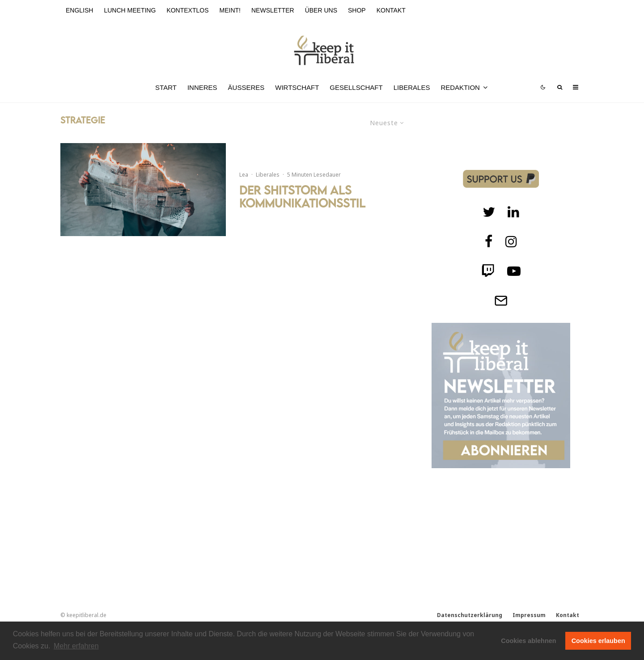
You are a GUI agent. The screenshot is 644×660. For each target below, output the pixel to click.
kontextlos (187, 10)
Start (166, 87)
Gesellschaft (356, 87)
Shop (357, 10)
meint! (230, 10)
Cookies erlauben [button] (598, 641)
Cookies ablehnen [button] (528, 641)
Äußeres (246, 87)
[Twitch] (513, 212)
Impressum (529, 615)
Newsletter (273, 10)
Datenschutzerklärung (470, 615)
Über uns (321, 10)
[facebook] (489, 241)
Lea (244, 175)
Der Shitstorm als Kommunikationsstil (302, 197)
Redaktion (460, 87)
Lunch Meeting (130, 10)
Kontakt (391, 10)
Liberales (412, 87)
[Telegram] (501, 300)
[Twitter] (489, 212)
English (79, 10)
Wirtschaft (297, 87)
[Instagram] (511, 241)
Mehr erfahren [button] (76, 646)
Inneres (202, 87)
